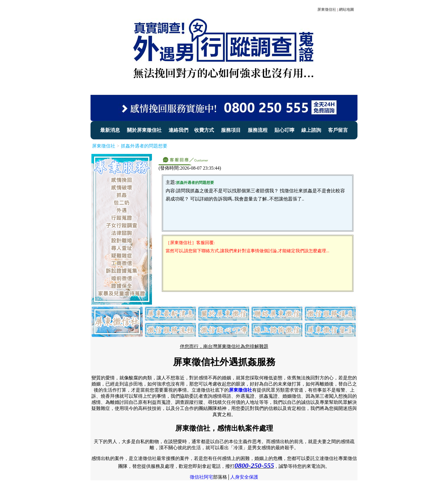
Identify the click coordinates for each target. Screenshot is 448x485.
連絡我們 (178, 130)
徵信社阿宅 (201, 477)
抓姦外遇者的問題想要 (144, 146)
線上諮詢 (311, 130)
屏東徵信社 (327, 9)
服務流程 (258, 130)
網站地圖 (346, 9)
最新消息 (110, 130)
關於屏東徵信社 (144, 130)
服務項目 (231, 130)
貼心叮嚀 (284, 130)
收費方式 (204, 130)
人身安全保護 (244, 477)
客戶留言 (338, 130)
